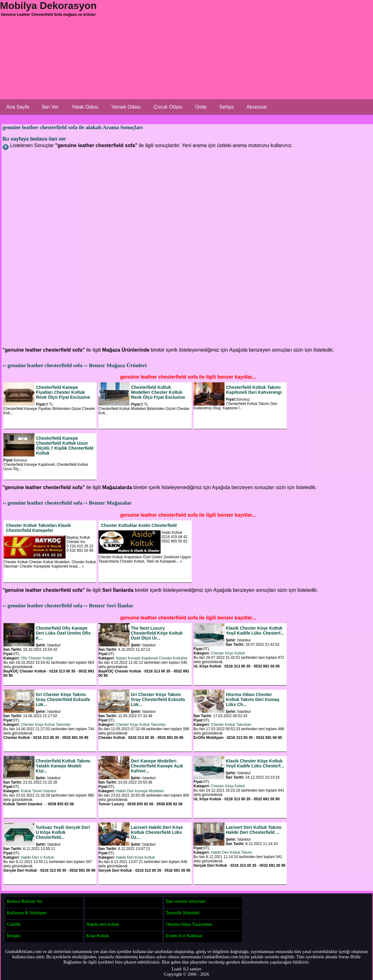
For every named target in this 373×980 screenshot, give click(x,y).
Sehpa (226, 107)
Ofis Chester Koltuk (37, 658)
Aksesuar (257, 107)
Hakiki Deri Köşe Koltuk (135, 857)
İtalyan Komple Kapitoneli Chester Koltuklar (152, 658)
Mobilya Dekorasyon (48, 6)
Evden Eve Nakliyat (184, 936)
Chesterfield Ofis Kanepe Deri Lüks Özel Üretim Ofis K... (63, 633)
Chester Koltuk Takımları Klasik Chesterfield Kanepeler (38, 528)
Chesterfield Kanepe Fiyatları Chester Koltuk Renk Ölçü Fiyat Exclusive (63, 392)
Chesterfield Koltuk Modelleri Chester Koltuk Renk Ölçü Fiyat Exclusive (158, 392)
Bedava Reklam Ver (25, 901)
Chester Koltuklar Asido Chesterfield (139, 525)
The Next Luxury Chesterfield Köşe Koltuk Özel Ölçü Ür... (157, 633)
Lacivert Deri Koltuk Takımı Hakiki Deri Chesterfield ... (254, 830)
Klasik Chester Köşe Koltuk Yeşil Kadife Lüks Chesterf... (255, 631)
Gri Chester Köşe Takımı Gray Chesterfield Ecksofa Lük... (63, 699)
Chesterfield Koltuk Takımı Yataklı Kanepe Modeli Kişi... (63, 766)
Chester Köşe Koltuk (228, 653)
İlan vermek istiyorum (186, 901)
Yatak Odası (85, 107)
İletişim (14, 936)
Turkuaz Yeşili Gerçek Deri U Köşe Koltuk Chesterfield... (63, 832)
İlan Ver (50, 107)
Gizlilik (14, 924)
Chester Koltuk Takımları (231, 725)
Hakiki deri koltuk (103, 924)
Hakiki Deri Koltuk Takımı (232, 852)
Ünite (201, 107)
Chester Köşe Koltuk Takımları (46, 725)
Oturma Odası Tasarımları (189, 924)
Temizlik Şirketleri (183, 913)
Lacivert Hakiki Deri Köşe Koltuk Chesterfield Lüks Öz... (157, 832)
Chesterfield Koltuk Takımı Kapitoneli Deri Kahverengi (254, 390)
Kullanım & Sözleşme (27, 913)
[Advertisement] (140, 68)
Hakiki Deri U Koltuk (37, 857)
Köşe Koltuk (98, 936)
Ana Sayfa (18, 107)
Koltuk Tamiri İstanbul (39, 791)
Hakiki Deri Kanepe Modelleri (140, 791)
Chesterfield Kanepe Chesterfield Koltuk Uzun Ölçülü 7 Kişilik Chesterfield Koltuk (65, 446)
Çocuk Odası (168, 107)
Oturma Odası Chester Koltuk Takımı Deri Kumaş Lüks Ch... (252, 699)
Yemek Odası (126, 107)
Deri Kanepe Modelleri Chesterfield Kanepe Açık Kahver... (157, 766)
